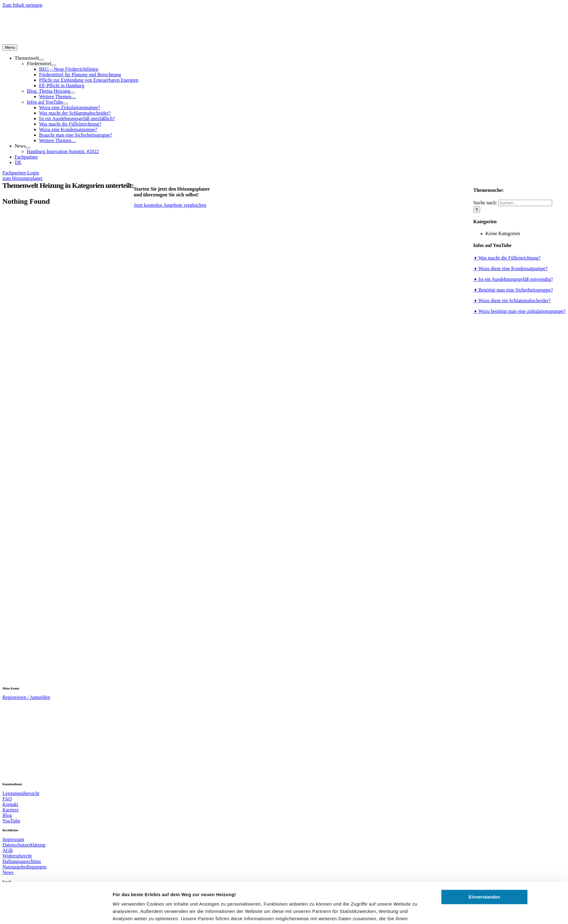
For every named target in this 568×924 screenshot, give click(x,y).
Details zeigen (128, 853)
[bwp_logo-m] (102, 684)
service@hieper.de (20, 891)
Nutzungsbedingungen (24, 867)
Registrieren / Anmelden (26, 697)
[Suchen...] (525, 203)
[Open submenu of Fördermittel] (54, 65)
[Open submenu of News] (28, 148)
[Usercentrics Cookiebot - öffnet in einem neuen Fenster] (72, 854)
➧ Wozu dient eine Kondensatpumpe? (510, 269)
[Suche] (477, 209)
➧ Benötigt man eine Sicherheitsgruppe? (513, 290)
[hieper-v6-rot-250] (41, 780)
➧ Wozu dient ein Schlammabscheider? (512, 301)
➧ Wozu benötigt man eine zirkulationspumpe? (519, 311)
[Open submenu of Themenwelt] (41, 60)
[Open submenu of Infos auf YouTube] (66, 104)
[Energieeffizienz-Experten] (63, 636)
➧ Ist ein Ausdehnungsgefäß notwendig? (513, 279)
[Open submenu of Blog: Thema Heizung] (73, 93)
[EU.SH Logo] (285, 584)
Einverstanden (484, 800)
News (8, 872)
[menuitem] (18, 162)
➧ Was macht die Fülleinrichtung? (507, 258)
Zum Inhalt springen (22, 5)
